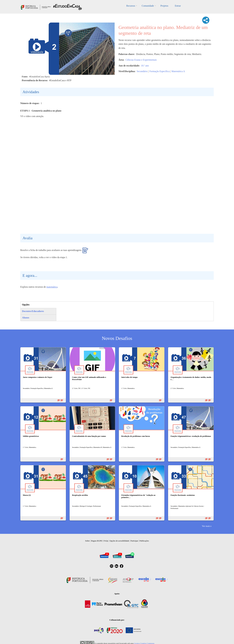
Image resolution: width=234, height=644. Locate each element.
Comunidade (148, 6)
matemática (52, 287)
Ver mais (206, 526)
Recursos (131, 6)
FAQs (106, 541)
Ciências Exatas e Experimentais (141, 60)
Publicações (144, 541)
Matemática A (178, 71)
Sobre (87, 541)
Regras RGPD (97, 541)
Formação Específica (159, 71)
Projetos (164, 6)
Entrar (178, 6)
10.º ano (145, 66)
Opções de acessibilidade (119, 541)
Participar (134, 541)
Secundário (142, 71)
